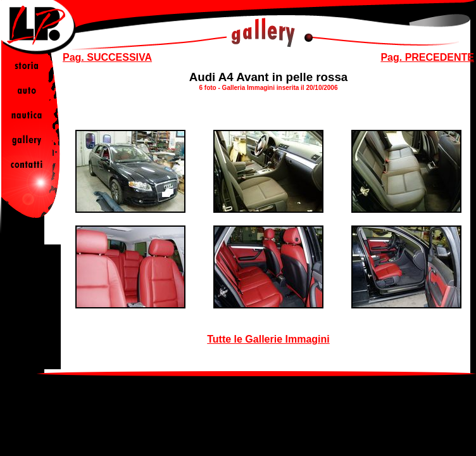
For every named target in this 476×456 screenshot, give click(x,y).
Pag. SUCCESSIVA (107, 57)
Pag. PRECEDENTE (427, 57)
